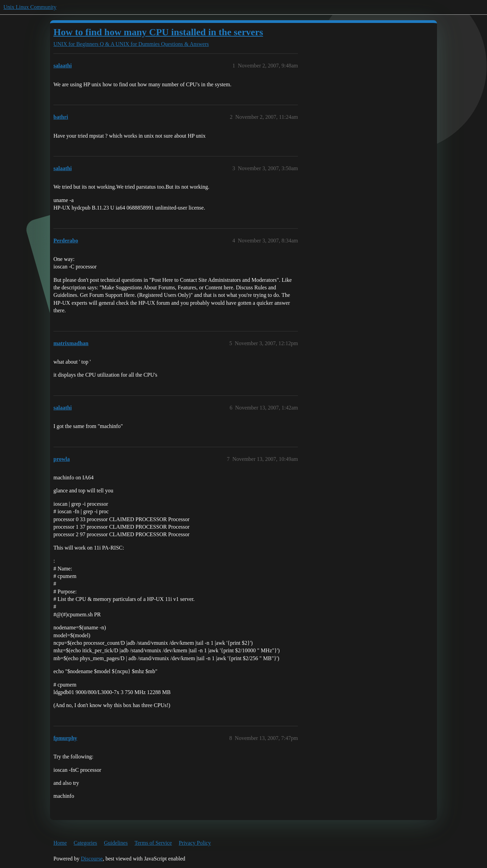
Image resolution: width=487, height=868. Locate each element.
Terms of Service (153, 843)
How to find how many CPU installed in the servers (158, 32)
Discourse (92, 859)
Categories (85, 843)
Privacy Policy (195, 843)
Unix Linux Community (30, 7)
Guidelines (116, 843)
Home (60, 843)
